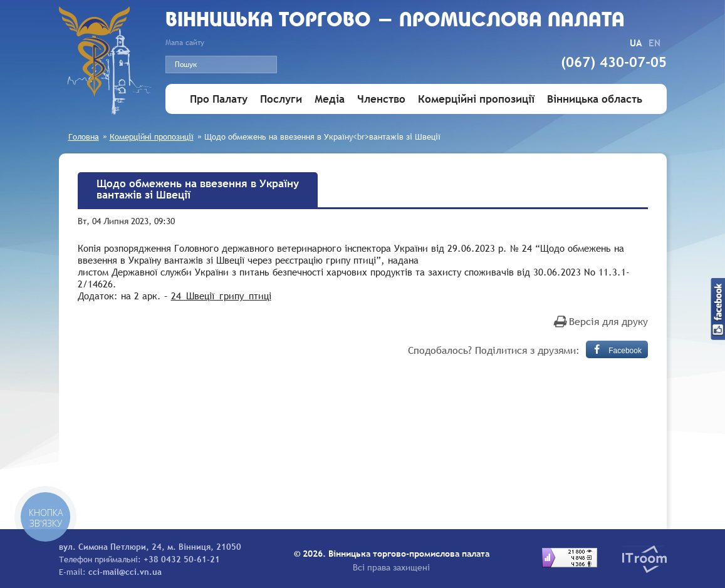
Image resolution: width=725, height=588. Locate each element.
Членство (381, 99)
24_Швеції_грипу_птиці (221, 296)
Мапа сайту (185, 43)
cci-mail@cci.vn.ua (125, 572)
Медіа (330, 99)
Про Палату (219, 99)
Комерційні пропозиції (476, 99)
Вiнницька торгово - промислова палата (395, 21)
